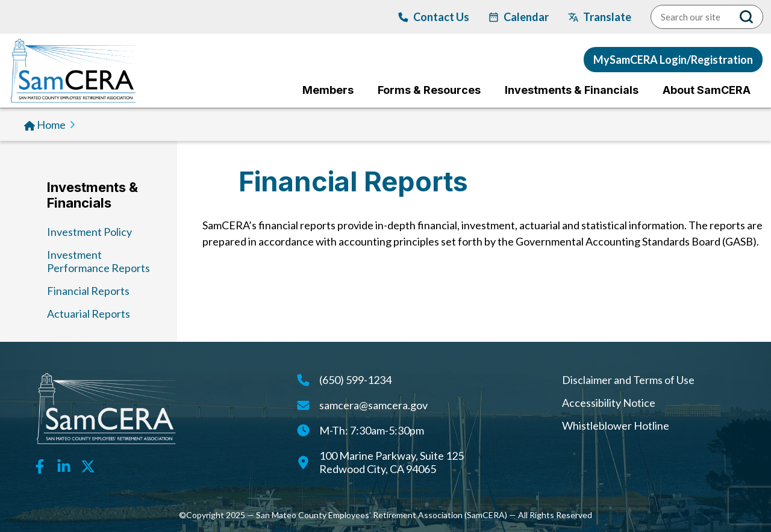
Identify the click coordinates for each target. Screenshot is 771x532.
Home (51, 125)
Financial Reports (88, 291)
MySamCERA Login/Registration (673, 60)
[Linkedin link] (64, 465)
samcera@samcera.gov (373, 405)
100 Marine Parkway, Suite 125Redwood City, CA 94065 (392, 462)
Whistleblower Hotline (616, 425)
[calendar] (519, 17)
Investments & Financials (92, 195)
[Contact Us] (434, 17)
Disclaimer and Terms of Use (628, 380)
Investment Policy (89, 232)
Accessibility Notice (609, 403)
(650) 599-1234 (355, 380)
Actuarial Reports (89, 314)
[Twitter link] (88, 465)
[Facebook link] (40, 465)
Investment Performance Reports (98, 261)
